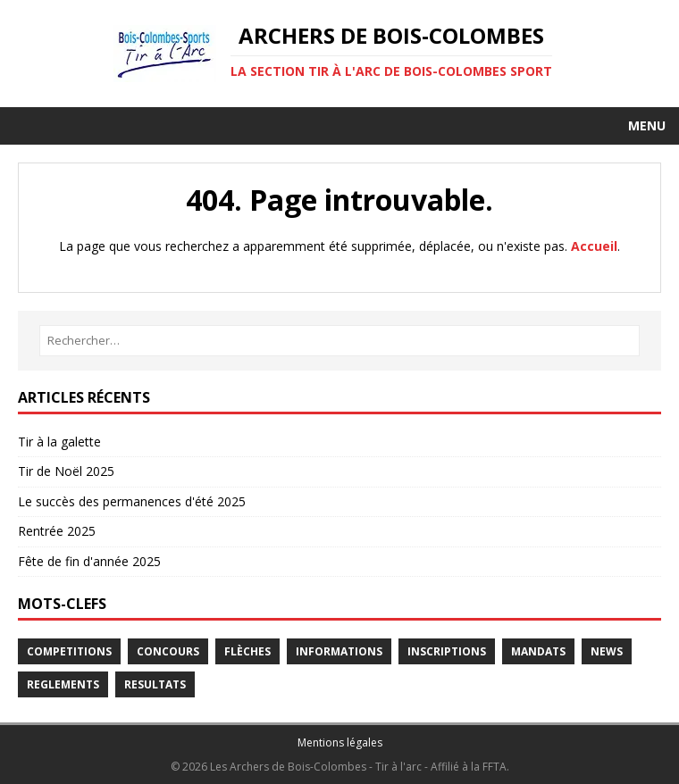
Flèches (247, 651)
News (607, 651)
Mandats (538, 651)
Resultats (155, 684)
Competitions (69, 651)
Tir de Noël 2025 (66, 471)
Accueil (594, 246)
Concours (168, 651)
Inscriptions (447, 651)
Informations (339, 651)
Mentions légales (340, 742)
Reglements (63, 684)
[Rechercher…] (339, 341)
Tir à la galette (59, 442)
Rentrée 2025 (57, 531)
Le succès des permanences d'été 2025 (132, 501)
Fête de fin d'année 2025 (89, 561)
